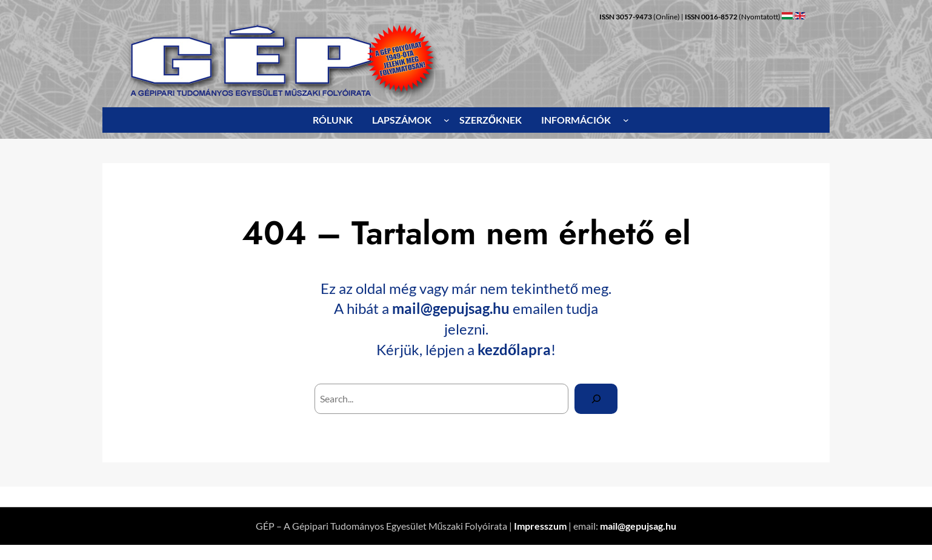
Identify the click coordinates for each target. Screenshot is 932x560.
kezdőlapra (514, 349)
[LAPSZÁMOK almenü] (447, 120)
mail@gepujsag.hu (451, 308)
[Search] (596, 398)
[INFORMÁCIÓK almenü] (626, 120)
